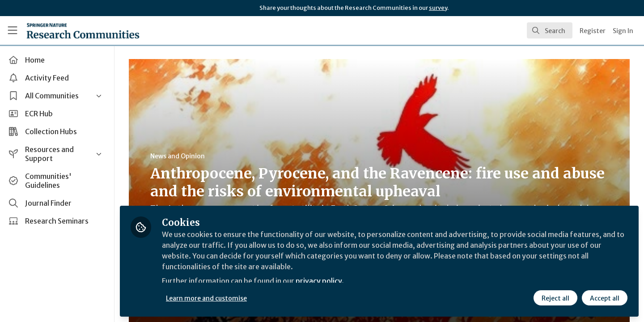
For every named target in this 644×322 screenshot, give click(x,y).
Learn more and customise (206, 298)
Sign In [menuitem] (623, 31)
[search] (550, 30)
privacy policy (319, 281)
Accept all (605, 298)
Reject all (555, 298)
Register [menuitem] (593, 31)
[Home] (83, 30)
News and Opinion (178, 156)
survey (438, 8)
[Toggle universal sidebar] (13, 30)
